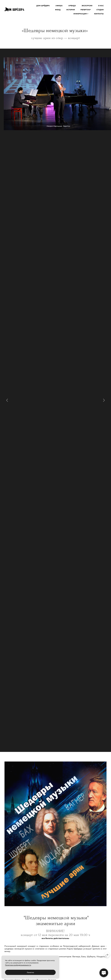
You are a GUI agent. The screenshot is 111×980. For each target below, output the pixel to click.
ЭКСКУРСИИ (87, 5)
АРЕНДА (72, 5)
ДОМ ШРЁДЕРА (43, 5)
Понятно (30, 972)
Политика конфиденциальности (18, 965)
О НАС (101, 5)
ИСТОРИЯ (71, 10)
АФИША (59, 5)
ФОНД (58, 10)
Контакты (99, 14)
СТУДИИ (100, 10)
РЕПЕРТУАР (86, 10)
